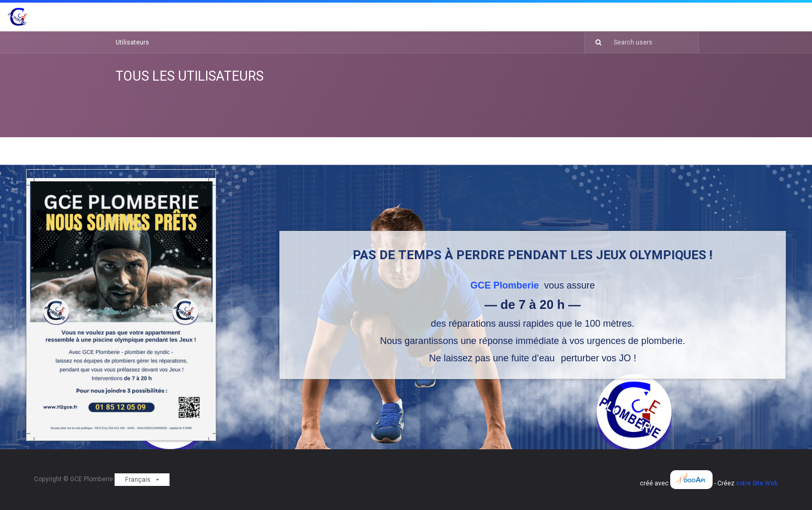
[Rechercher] (594, 42)
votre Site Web (757, 483)
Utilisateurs (132, 42)
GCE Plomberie (506, 285)
